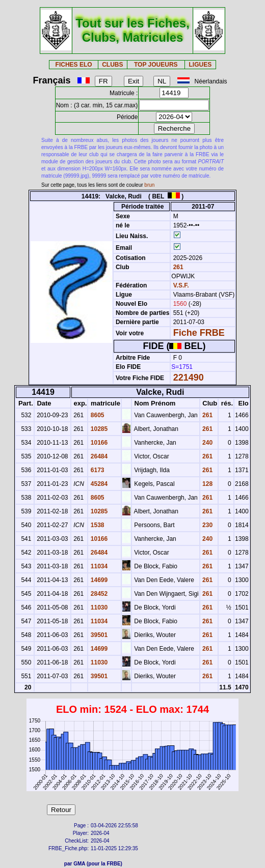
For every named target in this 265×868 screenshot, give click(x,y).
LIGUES (200, 65)
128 (207, 484)
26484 (98, 456)
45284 (98, 484)
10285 (98, 429)
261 (177, 267)
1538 (96, 525)
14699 (98, 580)
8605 (96, 415)
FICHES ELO (74, 65)
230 (207, 525)
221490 (189, 378)
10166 (98, 443)
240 (207, 443)
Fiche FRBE (199, 333)
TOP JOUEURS (156, 65)
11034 (98, 566)
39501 (98, 635)
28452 (98, 594)
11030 (98, 607)
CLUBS (112, 65)
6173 (96, 470)
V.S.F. (181, 285)
